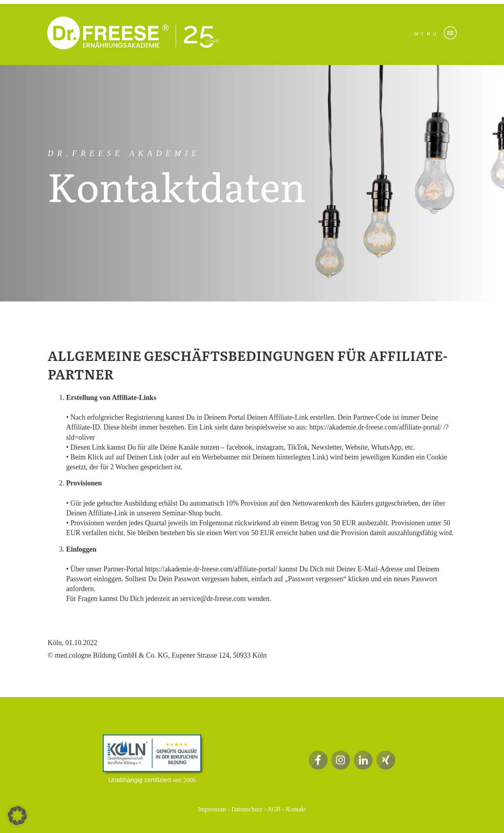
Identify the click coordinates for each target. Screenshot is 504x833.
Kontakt (296, 809)
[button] (17, 816)
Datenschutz (247, 809)
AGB (274, 809)
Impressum (212, 809)
